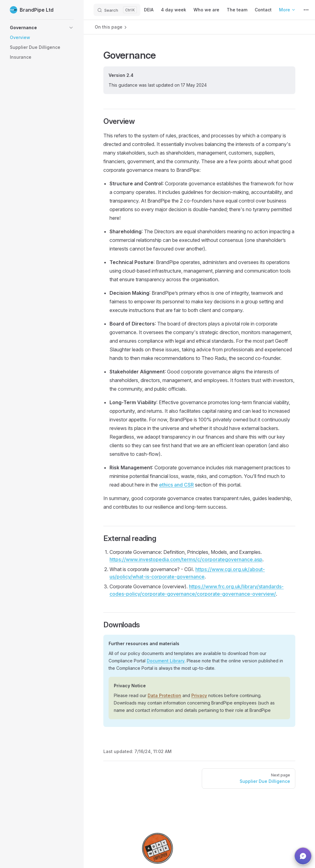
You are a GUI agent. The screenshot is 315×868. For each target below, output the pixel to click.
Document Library (166, 661)
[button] (42, 28)
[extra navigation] (306, 10)
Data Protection (164, 695)
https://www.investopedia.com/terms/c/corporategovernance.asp (186, 559)
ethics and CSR (176, 485)
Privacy (199, 695)
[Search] (117, 10)
